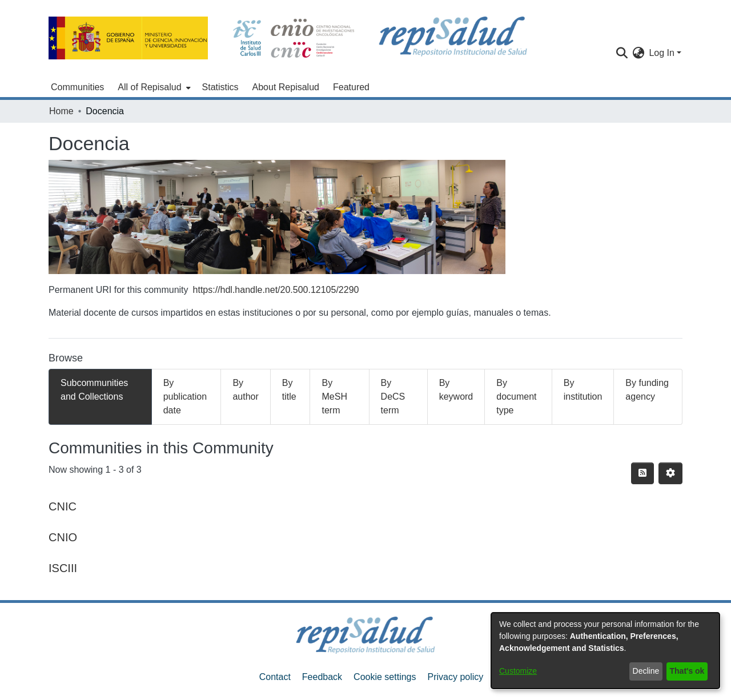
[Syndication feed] (642, 473)
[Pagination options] (670, 473)
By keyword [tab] (456, 390)
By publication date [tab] (185, 397)
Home (61, 111)
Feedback (322, 677)
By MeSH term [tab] (334, 397)
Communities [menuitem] (77, 87)
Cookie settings (385, 677)
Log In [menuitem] (661, 53)
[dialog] (605, 651)
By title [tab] (289, 390)
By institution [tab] (583, 390)
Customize (518, 671)
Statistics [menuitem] (220, 87)
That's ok (687, 671)
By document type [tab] (516, 397)
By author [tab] (245, 390)
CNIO (63, 537)
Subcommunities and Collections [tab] (94, 390)
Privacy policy (455, 677)
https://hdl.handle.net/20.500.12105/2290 (276, 290)
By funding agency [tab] (647, 390)
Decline (646, 671)
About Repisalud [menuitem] (286, 87)
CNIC (63, 506)
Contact (275, 677)
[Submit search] (622, 53)
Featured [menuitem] (351, 87)
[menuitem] (153, 87)
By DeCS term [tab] (393, 397)
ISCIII (63, 568)
